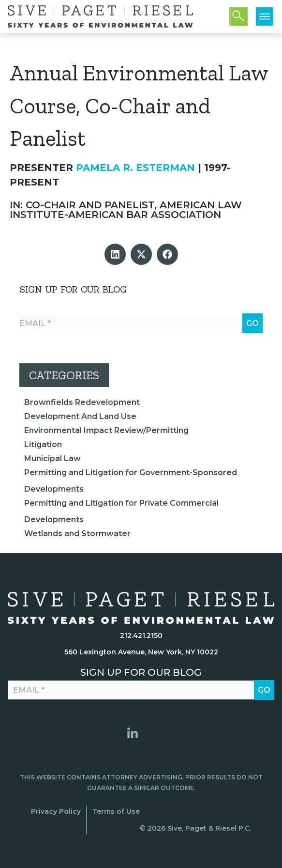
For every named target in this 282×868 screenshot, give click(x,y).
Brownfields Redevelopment (82, 402)
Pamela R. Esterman (135, 168)
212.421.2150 (141, 635)
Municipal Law (52, 458)
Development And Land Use (80, 416)
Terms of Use (116, 811)
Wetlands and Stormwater (77, 534)
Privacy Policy (56, 811)
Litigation (43, 444)
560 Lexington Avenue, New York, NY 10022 (141, 652)
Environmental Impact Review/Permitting (106, 430)
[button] (115, 254)
